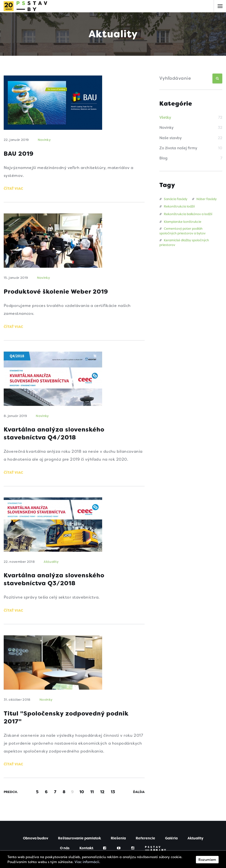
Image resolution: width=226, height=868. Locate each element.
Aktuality (51, 564)
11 (92, 796)
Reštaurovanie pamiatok (79, 842)
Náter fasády (204, 199)
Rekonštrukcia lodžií (177, 206)
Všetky (165, 117)
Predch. (11, 796)
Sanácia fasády (173, 199)
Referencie (145, 842)
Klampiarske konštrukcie (180, 222)
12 (102, 796)
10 (82, 796)
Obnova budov (36, 842)
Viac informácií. (87, 862)
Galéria (171, 842)
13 (113, 796)
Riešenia (118, 842)
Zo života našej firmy (178, 148)
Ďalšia (139, 796)
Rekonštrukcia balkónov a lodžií (186, 214)
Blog (163, 158)
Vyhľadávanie (175, 78)
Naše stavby (170, 138)
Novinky (166, 128)
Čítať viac (13, 189)
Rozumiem (207, 860)
